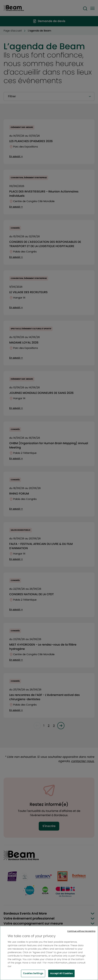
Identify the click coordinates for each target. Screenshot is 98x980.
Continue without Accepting (81, 933)
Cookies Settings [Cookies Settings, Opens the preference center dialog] (33, 975)
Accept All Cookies (61, 975)
